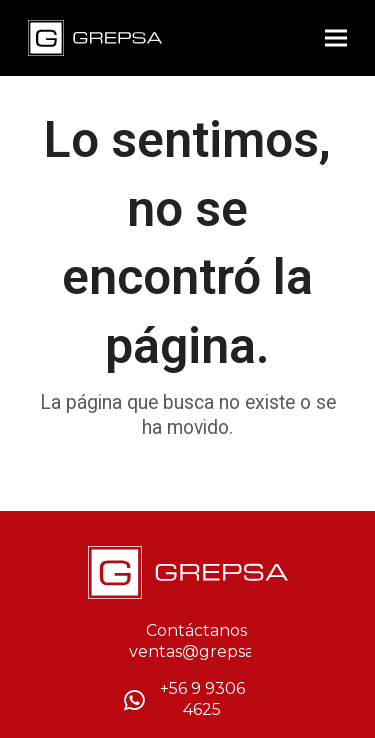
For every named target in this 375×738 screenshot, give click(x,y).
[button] (336, 38)
